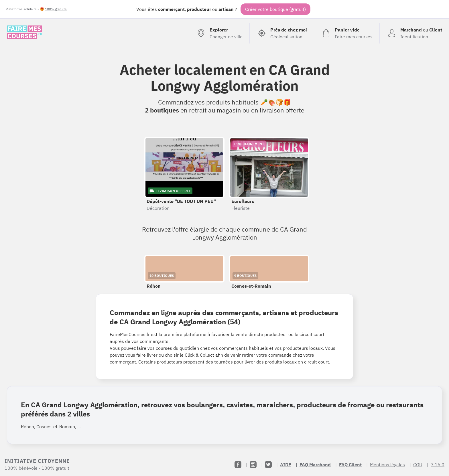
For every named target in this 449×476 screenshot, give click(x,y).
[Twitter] (268, 465)
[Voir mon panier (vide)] (347, 33)
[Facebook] (238, 465)
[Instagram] (253, 465)
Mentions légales (387, 465)
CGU (418, 465)
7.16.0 (438, 465)
